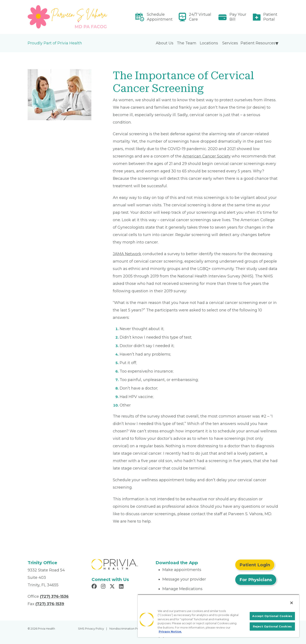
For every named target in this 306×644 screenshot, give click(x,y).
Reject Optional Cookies (272, 626)
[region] (218, 616)
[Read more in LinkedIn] (122, 587)
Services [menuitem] (230, 43)
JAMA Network (127, 254)
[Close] (292, 603)
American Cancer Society (207, 156)
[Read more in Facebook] (95, 587)
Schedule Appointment (160, 17)
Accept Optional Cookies (272, 616)
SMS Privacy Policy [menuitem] (91, 629)
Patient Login (255, 565)
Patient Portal (270, 17)
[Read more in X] (113, 587)
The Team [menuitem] (187, 43)
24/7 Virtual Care (200, 17)
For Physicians (256, 580)
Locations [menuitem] (209, 43)
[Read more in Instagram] (104, 587)
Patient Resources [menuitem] (258, 43)
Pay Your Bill (238, 17)
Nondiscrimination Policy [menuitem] (126, 629)
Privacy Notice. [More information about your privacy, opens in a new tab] (170, 631)
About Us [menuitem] (165, 43)
